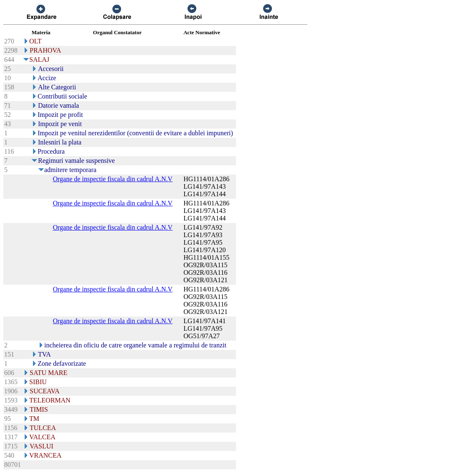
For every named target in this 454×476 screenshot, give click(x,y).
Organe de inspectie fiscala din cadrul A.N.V (113, 179)
